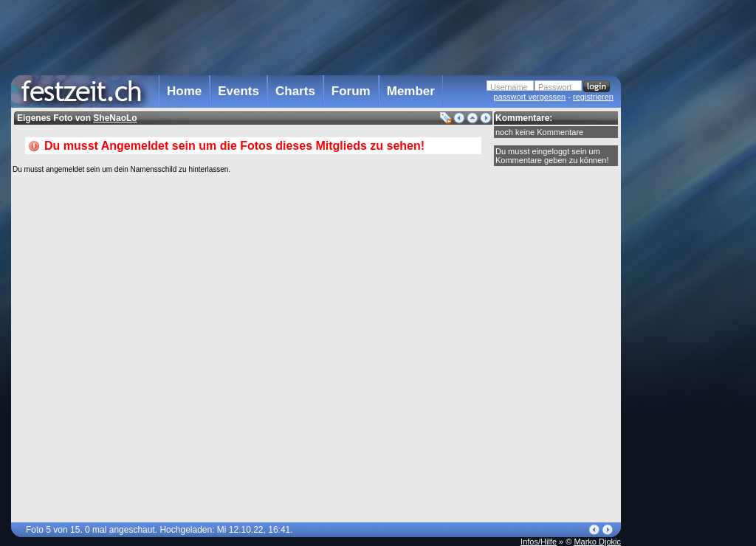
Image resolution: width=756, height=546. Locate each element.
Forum (351, 91)
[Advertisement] (686, 297)
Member (411, 91)
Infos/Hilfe (539, 542)
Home (184, 91)
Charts (295, 91)
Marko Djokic (597, 542)
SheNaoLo (115, 118)
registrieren (593, 97)
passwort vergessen (529, 97)
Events (238, 91)
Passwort (555, 87)
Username (509, 87)
